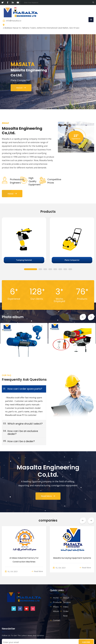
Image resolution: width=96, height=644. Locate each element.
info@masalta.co (14, 21)
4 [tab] (50, 269)
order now (66, 614)
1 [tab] (30, 269)
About (12, 194)
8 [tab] (70, 269)
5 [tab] (55, 269)
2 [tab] (40, 269)
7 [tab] (65, 269)
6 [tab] (60, 269)
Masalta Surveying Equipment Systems (72, 558)
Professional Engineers (17, 181)
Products (56, 602)
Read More (48, 496)
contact (56, 620)
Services (67, 602)
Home (56, 598)
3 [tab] (45, 269)
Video (66, 607)
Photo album (56, 609)
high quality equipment (35, 181)
